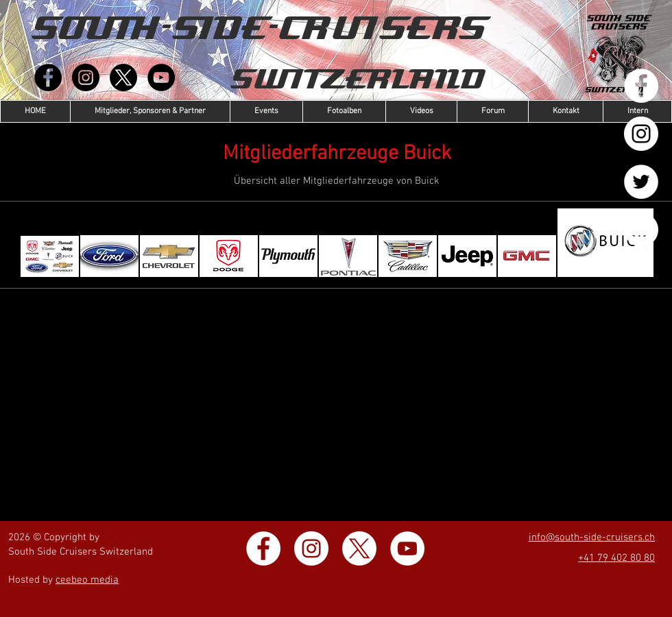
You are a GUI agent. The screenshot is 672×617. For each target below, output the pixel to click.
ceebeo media (87, 580)
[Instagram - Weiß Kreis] (641, 134)
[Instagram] (86, 77)
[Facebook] (48, 77)
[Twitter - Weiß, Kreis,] (641, 182)
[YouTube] (161, 77)
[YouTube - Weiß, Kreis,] (641, 230)
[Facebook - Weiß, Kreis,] (641, 86)
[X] (123, 77)
